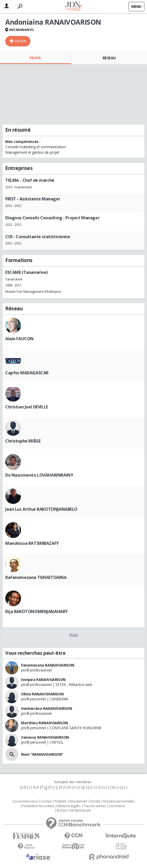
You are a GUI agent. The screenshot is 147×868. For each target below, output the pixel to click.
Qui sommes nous (25, 801)
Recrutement (78, 801)
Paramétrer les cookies (38, 806)
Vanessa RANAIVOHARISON (45, 737)
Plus (73, 635)
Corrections (117, 806)
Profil (36, 58)
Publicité (60, 801)
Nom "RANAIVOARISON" (42, 754)
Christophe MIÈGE (23, 441)
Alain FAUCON (19, 339)
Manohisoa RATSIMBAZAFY (32, 543)
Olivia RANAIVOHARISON (42, 694)
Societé (95, 801)
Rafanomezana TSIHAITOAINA (36, 577)
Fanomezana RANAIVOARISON (48, 665)
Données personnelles (119, 801)
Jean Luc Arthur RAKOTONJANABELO (41, 509)
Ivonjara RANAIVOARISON (43, 680)
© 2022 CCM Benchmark (74, 811)
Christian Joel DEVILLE (27, 407)
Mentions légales (69, 806)
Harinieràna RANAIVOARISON (47, 708)
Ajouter (21, 41)
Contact (46, 801)
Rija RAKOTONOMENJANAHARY (36, 611)
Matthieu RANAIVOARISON (44, 723)
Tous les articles (94, 806)
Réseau (109, 58)
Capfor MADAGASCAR (27, 373)
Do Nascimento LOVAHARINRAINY (39, 475)
